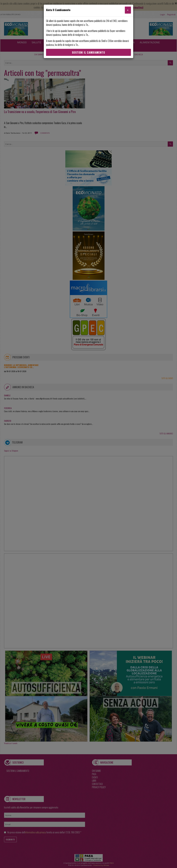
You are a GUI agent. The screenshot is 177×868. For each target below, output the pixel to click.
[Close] (128, 10)
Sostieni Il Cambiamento (88, 52)
